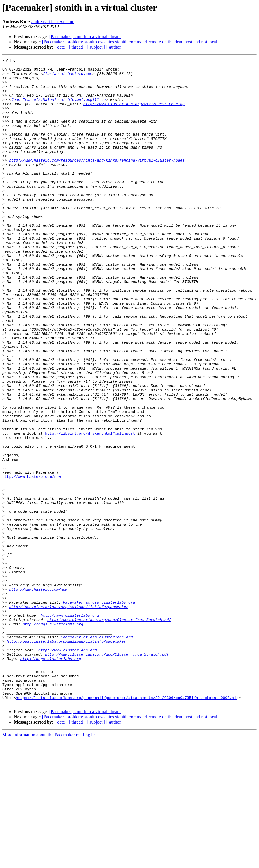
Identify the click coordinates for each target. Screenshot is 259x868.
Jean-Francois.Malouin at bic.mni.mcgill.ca (59, 108)
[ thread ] (77, 47)
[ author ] (115, 47)
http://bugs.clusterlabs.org (53, 737)
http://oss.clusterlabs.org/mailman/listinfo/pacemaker (68, 717)
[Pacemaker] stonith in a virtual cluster (85, 37)
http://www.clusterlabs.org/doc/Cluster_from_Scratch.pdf (109, 732)
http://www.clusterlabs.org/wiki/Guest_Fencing (134, 113)
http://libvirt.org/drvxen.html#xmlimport (90, 509)
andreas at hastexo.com (53, 22)
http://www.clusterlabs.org (70, 727)
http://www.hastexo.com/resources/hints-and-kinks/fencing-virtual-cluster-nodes (97, 181)
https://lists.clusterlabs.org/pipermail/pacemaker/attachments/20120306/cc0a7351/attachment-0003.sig (127, 826)
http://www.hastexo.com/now (32, 561)
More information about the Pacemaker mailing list (50, 863)
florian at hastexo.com (67, 77)
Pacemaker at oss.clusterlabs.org (99, 711)
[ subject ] (96, 47)
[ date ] (61, 47)
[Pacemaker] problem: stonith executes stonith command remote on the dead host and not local (130, 42)
